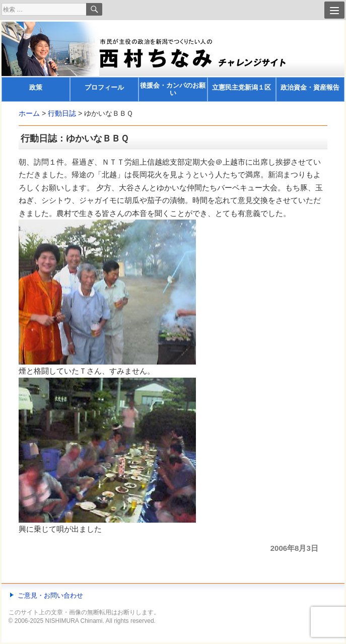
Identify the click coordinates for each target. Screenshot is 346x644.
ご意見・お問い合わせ (50, 595)
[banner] (173, 62)
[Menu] (334, 10)
